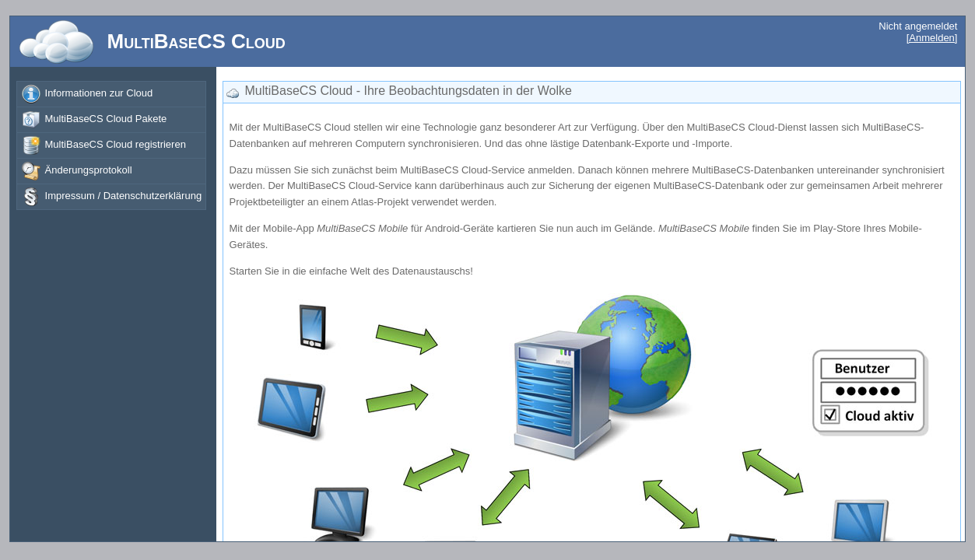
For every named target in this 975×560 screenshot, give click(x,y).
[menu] (112, 91)
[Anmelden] (932, 38)
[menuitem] (112, 94)
